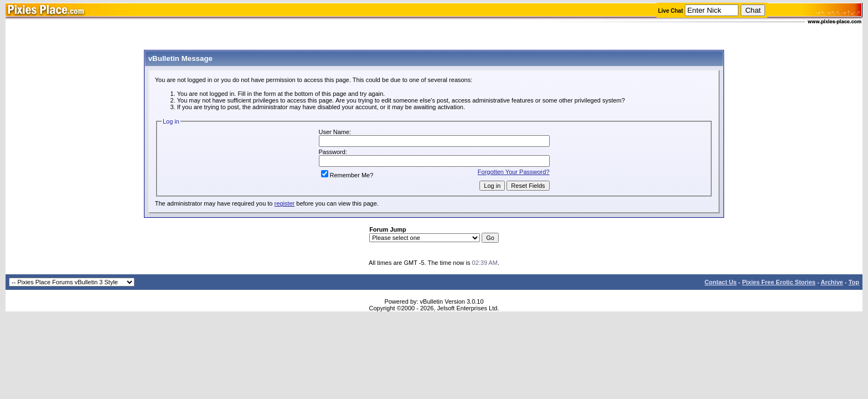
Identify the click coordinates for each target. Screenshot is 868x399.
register (285, 203)
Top (854, 282)
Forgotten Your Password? (514, 172)
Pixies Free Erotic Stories (779, 282)
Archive (832, 282)
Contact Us (721, 282)
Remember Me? (347, 175)
